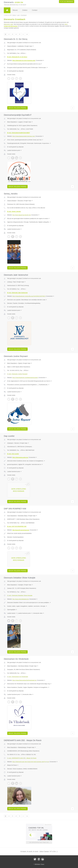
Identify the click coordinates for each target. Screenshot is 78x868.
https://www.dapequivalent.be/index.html (24, 136)
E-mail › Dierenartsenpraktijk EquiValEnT (19, 133)
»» (27, 34)
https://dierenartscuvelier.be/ (20, 457)
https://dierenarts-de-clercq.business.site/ (24, 60)
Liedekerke (21, 46)
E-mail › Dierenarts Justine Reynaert (17, 374)
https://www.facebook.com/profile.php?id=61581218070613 (29, 296)
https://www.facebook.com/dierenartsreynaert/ (25, 378)
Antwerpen (10, 443)
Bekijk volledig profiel (17, 108)
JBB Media (37, 864)
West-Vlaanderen (12, 122)
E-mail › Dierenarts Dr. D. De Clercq (17, 57)
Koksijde (21, 585)
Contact (35, 10)
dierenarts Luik (8, 24)
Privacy (43, 864)
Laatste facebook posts (14, 150)
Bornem (17, 443)
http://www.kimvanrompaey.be (21, 530)
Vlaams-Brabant (12, 46)
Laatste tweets (12, 613)
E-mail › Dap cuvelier (13, 454)
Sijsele (20, 363)
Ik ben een (67, 2)
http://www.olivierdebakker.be (20, 599)
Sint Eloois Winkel (23, 666)
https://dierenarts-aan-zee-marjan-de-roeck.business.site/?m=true (31, 762)
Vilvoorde (20, 201)
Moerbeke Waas (23, 516)
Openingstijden (12, 610)
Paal (14, 282)
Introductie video (39, 613)
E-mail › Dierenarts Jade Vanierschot (17, 293)
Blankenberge (22, 747)
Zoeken (25, 10)
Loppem (21, 122)
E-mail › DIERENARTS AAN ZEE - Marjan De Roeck (22, 758)
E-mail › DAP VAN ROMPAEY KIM (17, 526)
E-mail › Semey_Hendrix (14, 211)
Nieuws (15, 10)
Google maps (29, 46)
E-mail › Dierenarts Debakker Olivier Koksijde (20, 595)
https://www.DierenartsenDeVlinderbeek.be (24, 680)
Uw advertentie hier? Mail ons (39, 842)
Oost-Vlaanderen (12, 516)
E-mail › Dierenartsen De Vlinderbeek (18, 677)
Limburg (9, 282)
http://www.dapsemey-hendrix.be (21, 215)
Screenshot (40, 60)
